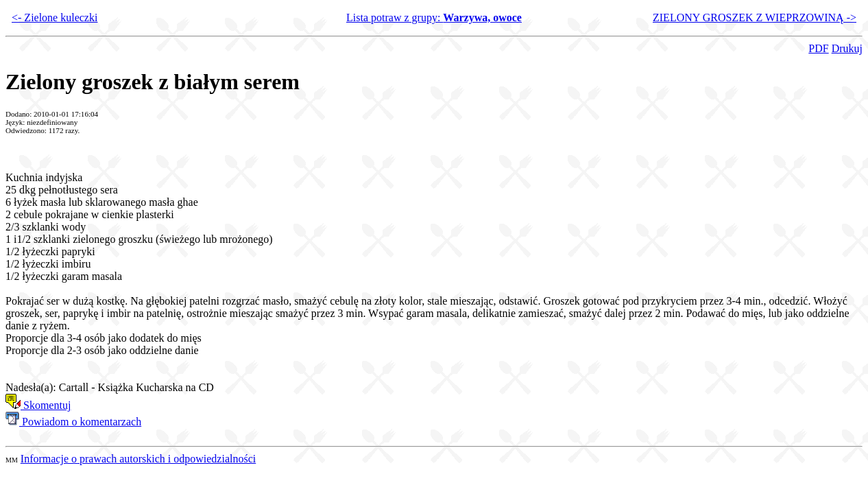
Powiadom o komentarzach (73, 422)
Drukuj (847, 48)
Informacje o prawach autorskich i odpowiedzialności (138, 459)
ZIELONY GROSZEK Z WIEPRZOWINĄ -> (755, 17)
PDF (818, 48)
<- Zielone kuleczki (55, 17)
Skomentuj (38, 405)
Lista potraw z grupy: (434, 17)
